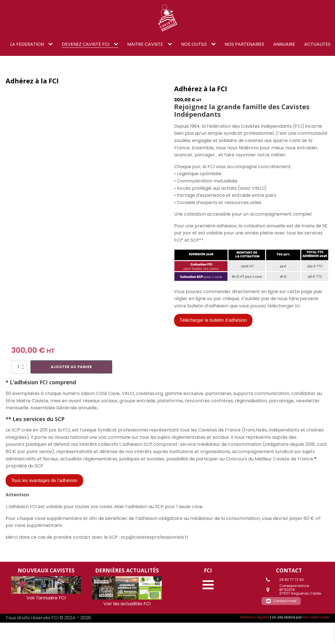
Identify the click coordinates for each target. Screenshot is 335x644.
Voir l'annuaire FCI (46, 598)
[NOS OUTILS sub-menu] (215, 44)
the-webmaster (316, 617)
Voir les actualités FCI (127, 604)
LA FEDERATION (27, 44)
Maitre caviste (145, 44)
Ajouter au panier (71, 367)
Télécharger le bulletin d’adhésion (213, 320)
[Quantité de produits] (19, 367)
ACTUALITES (317, 44)
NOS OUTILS (194, 44)
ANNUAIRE (284, 44)
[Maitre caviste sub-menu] (171, 44)
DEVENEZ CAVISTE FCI (86, 44)
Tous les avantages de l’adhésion (44, 480)
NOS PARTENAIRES (244, 44)
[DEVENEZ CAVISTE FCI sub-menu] (117, 44)
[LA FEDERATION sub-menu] (52, 44)
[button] (281, 601)
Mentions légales (255, 617)
